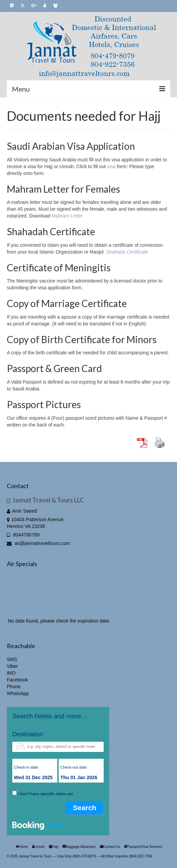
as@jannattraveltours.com (39, 543)
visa (111, 166)
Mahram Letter (67, 216)
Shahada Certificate (127, 252)
